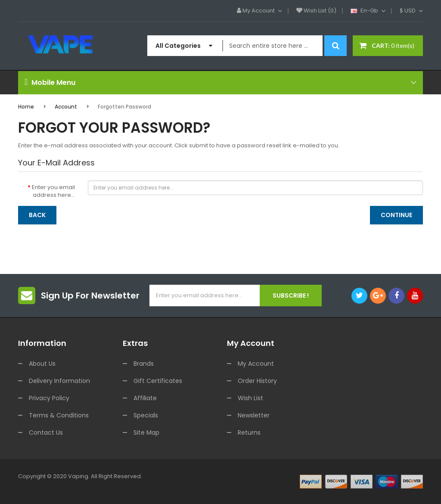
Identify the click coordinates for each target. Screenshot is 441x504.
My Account (256, 364)
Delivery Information (59, 381)
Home (26, 107)
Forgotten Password (124, 107)
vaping (78, 476)
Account (66, 107)
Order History (257, 381)
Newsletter (254, 415)
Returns (249, 432)
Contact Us (46, 432)
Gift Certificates (158, 381)
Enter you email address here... (53, 191)
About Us (42, 364)
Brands (144, 364)
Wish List (250, 398)
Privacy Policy (49, 398)
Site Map (146, 432)
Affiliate (145, 398)
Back (37, 215)
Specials (146, 415)
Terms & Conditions (59, 415)
